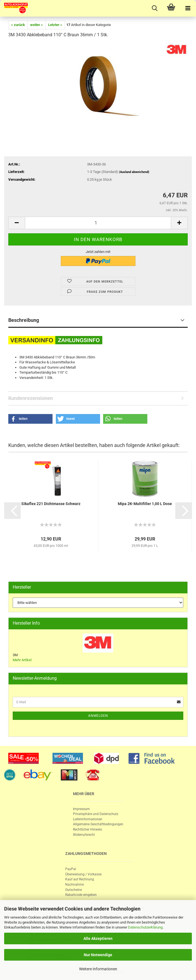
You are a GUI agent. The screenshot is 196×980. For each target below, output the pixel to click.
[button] (30, 419)
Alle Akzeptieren (98, 938)
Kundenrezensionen (31, 398)
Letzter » (55, 25)
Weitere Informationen (98, 969)
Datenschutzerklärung (145, 927)
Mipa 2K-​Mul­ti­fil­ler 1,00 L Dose (145, 504)
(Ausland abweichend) (134, 172)
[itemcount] (98, 223)
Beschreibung (24, 320)
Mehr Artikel (22, 660)
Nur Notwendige (98, 955)
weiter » (36, 25)
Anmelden (98, 716)
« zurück (18, 25)
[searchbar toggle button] (155, 8)
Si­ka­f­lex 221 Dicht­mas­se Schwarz (51, 504)
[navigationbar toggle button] (188, 8)
